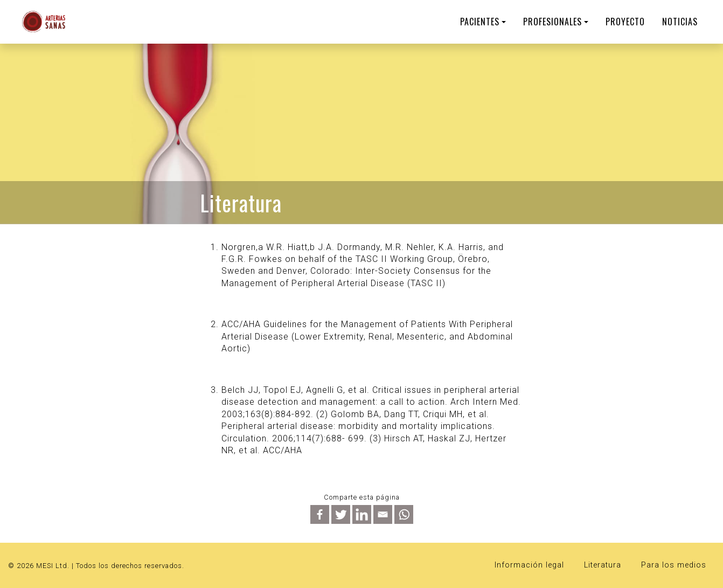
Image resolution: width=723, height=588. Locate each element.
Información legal (529, 565)
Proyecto (625, 22)
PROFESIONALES (552, 22)
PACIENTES (480, 22)
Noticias (680, 22)
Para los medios (674, 565)
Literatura (603, 565)
